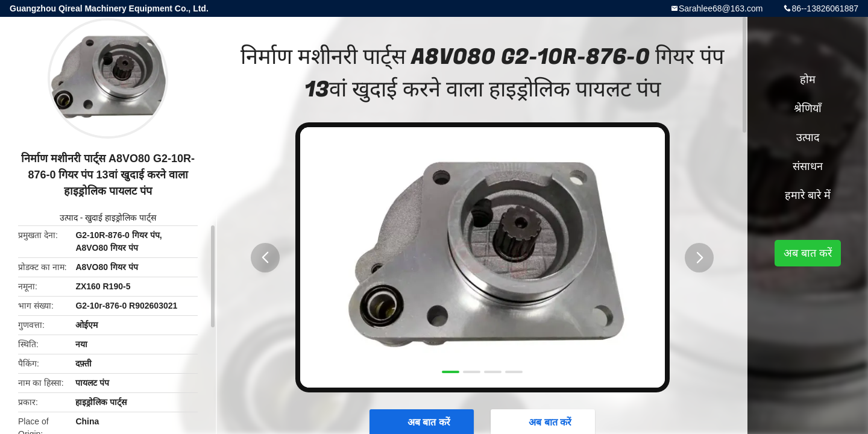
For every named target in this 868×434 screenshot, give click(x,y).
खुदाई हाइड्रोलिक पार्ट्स (121, 218)
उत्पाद (69, 218)
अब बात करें (808, 253)
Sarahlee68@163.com (721, 8)
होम (808, 80)
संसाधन (808, 166)
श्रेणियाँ (808, 108)
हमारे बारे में (808, 195)
